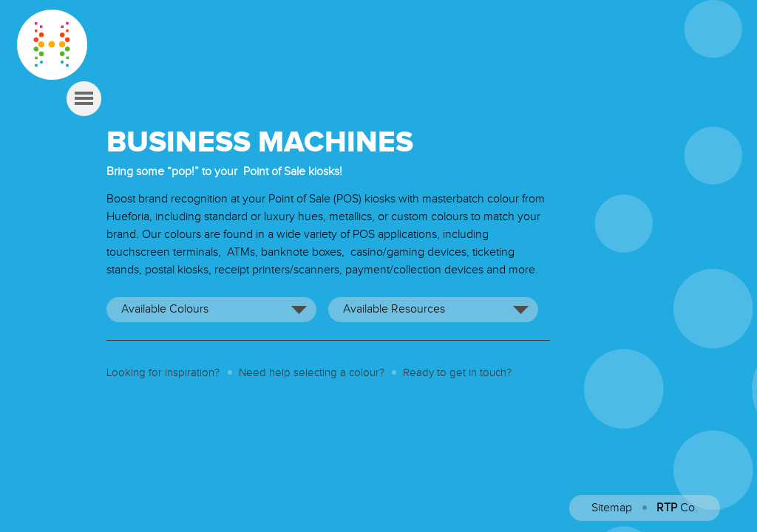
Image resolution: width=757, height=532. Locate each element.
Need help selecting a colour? (312, 373)
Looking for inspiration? (163, 373)
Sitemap (612, 508)
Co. (677, 508)
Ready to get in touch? (457, 373)
